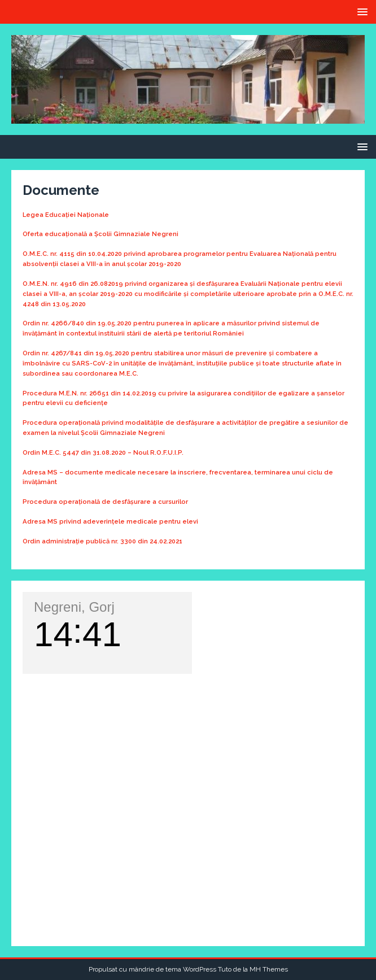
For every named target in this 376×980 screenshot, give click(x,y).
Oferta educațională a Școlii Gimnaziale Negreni (100, 234)
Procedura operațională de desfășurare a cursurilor (105, 502)
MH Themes (269, 969)
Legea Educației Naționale (66, 215)
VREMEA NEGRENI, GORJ (188, 720)
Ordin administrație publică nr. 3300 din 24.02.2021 (102, 541)
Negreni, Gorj (74, 607)
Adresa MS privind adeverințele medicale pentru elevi (110, 521)
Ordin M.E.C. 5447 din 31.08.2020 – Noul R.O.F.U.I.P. (103, 452)
